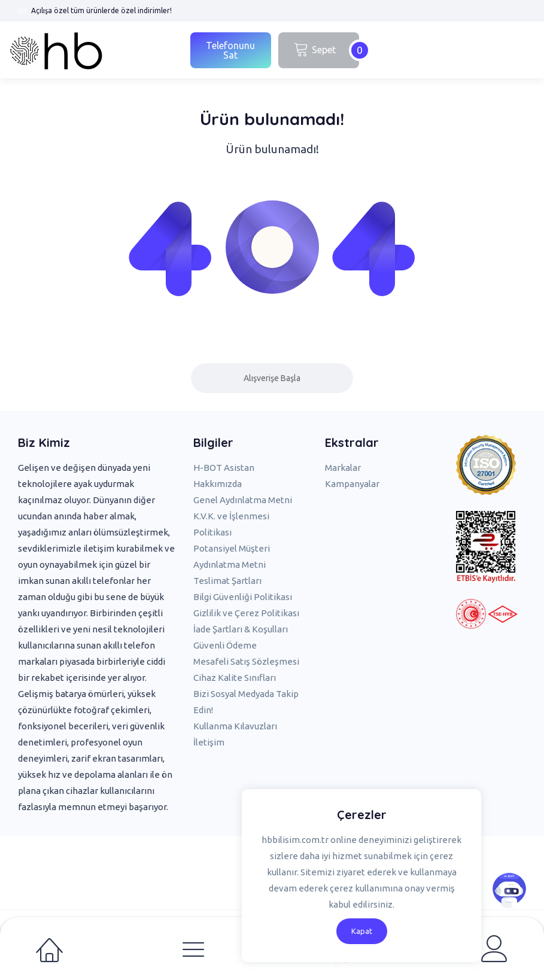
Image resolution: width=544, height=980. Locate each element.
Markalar (343, 468)
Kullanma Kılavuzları (235, 726)
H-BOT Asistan (224, 468)
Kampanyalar (352, 484)
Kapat (362, 931)
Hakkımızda (218, 484)
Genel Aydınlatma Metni (243, 500)
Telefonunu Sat (230, 50)
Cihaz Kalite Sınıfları (235, 678)
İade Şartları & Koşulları (241, 629)
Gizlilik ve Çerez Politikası (246, 613)
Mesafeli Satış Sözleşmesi (246, 661)
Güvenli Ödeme (225, 645)
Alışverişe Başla (272, 378)
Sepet (326, 50)
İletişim (209, 742)
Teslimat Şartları (227, 581)
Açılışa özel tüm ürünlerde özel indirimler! (101, 10)
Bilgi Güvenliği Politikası (243, 597)
